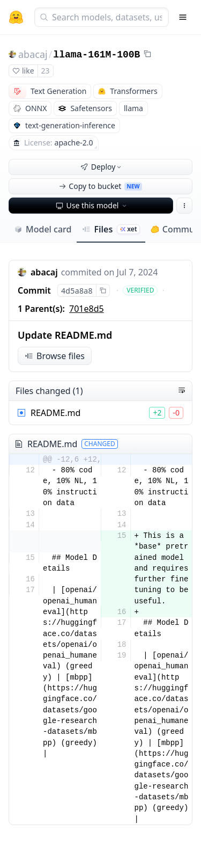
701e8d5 (87, 309)
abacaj (33, 54)
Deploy (102, 167)
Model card (43, 229)
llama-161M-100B (96, 55)
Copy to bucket (100, 186)
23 (46, 71)
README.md (55, 413)
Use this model (92, 205)
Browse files (55, 356)
